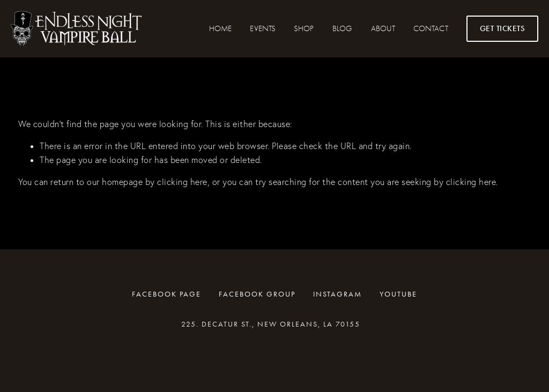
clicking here (182, 182)
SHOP (304, 28)
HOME (220, 28)
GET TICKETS (503, 28)
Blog (342, 28)
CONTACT (431, 28)
